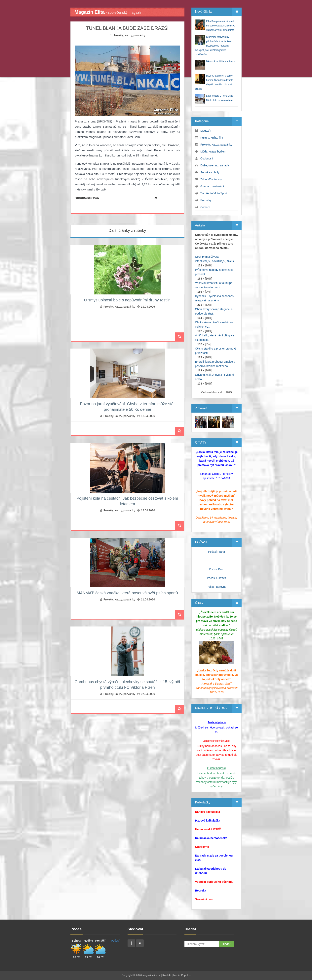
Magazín (206, 131)
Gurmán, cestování (212, 186)
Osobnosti (207, 158)
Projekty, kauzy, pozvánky (129, 35)
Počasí (115, 941)
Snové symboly (210, 172)
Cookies (205, 207)
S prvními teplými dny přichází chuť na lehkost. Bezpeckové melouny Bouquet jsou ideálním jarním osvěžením (214, 46)
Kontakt (167, 975)
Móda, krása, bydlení (213, 152)
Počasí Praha (216, 552)
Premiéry (206, 200)
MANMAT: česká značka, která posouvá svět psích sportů (127, 593)
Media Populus (182, 975)
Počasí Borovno (217, 587)
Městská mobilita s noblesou (221, 61)
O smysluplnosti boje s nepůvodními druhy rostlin (127, 300)
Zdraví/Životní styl (211, 179)
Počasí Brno (216, 569)
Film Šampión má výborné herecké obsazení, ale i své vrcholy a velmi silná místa (221, 26)
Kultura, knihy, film (212, 138)
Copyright (127, 975)
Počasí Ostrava (216, 578)
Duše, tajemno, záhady (215, 165)
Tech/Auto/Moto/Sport (214, 193)
